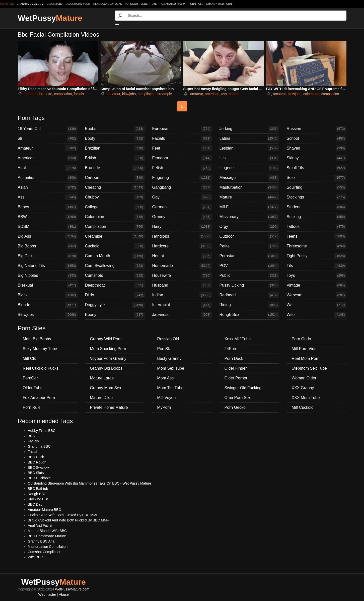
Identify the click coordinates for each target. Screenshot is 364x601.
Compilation (115, 227)
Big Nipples (48, 276)
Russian (317, 129)
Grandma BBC (39, 446)
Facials (182, 139)
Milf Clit (29, 358)
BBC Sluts (36, 473)
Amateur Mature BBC (45, 510)
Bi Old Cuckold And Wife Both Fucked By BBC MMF (68, 520)
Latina (249, 139)
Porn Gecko (235, 407)
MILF (249, 207)
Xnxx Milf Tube (238, 339)
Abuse (64, 594)
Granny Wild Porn (219, 4)
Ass (48, 197)
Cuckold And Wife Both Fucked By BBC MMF (63, 515)
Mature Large (102, 378)
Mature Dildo (101, 398)
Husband (182, 285)
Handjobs (182, 236)
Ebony (115, 315)
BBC (31, 436)
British (115, 158)
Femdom (182, 158)
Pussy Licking (249, 285)
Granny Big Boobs (106, 368)
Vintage (317, 285)
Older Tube (149, 4)
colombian (311, 94)
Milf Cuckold (303, 407)
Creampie (115, 236)
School (317, 139)
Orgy (249, 227)
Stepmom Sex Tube (309, 368)
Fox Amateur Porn (173, 4)
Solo (317, 178)
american (212, 94)
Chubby (115, 197)
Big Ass (48, 236)
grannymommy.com (30, 4)
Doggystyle (115, 305)
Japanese (182, 315)
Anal (48, 168)
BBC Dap (35, 504)
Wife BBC (35, 557)
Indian (182, 295)
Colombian (115, 217)
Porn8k (164, 349)
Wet (317, 305)
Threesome (317, 246)
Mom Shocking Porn (108, 349)
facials (79, 94)
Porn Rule (196, 4)
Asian (48, 187)
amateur (31, 94)
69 (48, 139)
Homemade (182, 266)
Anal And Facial (40, 525)
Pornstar (249, 256)
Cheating (115, 187)
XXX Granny (303, 388)
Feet (182, 148)
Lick (249, 158)
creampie (165, 94)
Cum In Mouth (115, 256)
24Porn (231, 349)
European (182, 129)
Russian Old (168, 339)
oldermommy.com (78, 4)
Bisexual (48, 285)
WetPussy (50, 18)
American (48, 158)
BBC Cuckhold (39, 478)
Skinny (317, 158)
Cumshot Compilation (45, 552)
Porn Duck (234, 358)
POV (249, 266)
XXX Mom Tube (306, 398)
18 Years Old (48, 129)
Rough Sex (249, 315)
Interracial (182, 305)
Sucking (317, 217)
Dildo (115, 295)
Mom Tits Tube (170, 388)
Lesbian (249, 148)
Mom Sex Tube (171, 368)
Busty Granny (169, 358)
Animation (48, 178)
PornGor (131, 4)
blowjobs (129, 94)
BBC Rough (37, 462)
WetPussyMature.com (72, 589)
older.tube (54, 4)
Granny (182, 217)
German (182, 207)
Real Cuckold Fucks (108, 4)
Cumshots (115, 276)
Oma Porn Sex (238, 398)
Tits (317, 266)
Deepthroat (115, 285)
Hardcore (182, 246)
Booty (115, 139)
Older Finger (236, 368)
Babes (48, 207)
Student (317, 207)
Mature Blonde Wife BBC (47, 531)
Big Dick (48, 256)
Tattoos (317, 227)
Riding (249, 305)
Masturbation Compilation (48, 547)
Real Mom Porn (306, 358)
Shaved (317, 148)
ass (224, 94)
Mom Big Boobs (37, 339)
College (115, 207)
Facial (32, 452)
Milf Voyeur (167, 398)
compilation (63, 94)
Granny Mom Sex (106, 388)
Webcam (317, 295)
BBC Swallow (38, 468)
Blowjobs (48, 315)
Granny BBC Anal (42, 541)
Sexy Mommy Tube (40, 349)
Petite (249, 246)
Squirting (317, 187)
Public (249, 276)
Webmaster (47, 594)
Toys (317, 276)
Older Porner (236, 378)
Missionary (249, 217)
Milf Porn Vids (304, 349)
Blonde (48, 305)
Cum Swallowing (115, 266)
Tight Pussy (317, 256)
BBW (48, 217)
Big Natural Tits (48, 266)
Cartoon (115, 178)
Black (48, 295)
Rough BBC (37, 494)
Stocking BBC (39, 499)
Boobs (115, 129)
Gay (182, 197)
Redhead (249, 295)
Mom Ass (166, 378)
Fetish (182, 168)
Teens (317, 236)
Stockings (317, 197)
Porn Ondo (301, 339)
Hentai (182, 256)
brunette (46, 94)
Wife (317, 315)
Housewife (182, 276)
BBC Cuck (36, 457)
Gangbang (182, 187)
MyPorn (164, 407)
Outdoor (249, 236)
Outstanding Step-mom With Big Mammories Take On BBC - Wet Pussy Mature (90, 483)
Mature (249, 197)
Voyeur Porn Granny (108, 358)
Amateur (48, 148)
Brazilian (115, 148)
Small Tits (317, 168)
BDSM (48, 227)
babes (234, 94)
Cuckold (115, 246)
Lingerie (249, 168)
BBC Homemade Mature (47, 536)
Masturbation (249, 187)
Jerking (249, 129)
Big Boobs (48, 246)
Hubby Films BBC (42, 431)
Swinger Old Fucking (243, 388)
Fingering (182, 178)
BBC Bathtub (38, 489)
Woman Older (304, 378)
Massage (249, 178)
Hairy (182, 227)
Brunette (115, 168)
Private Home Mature (109, 407)
